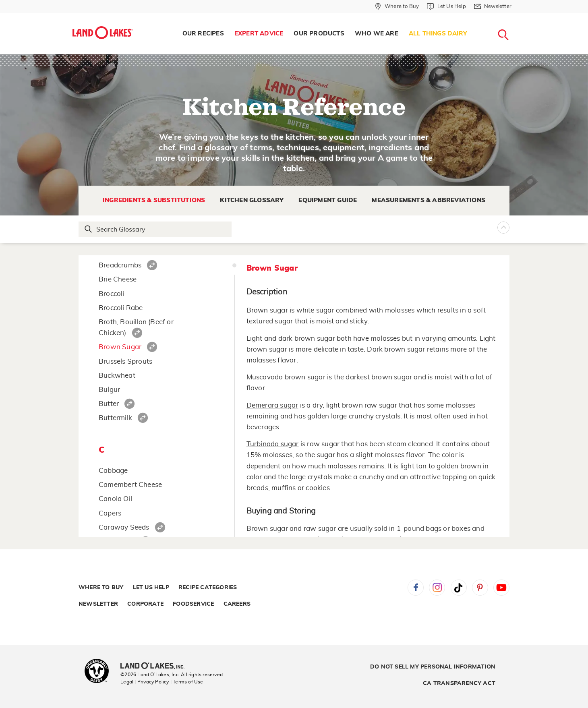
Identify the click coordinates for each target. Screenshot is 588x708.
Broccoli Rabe (121, 308)
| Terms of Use (187, 682)
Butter (109, 404)
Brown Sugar (120, 347)
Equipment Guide (328, 200)
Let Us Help (151, 588)
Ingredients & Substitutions (154, 200)
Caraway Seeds (124, 527)
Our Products (319, 34)
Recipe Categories (208, 588)
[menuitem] (203, 34)
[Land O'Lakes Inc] (156, 667)
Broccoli (112, 294)
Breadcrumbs (120, 265)
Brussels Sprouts (125, 361)
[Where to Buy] (397, 6)
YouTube (501, 588)
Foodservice (193, 604)
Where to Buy (101, 588)
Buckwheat (117, 376)
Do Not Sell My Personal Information (433, 667)
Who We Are (377, 34)
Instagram (437, 588)
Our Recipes (203, 34)
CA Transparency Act (459, 683)
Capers (110, 513)
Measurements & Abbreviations (429, 200)
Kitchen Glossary (252, 200)
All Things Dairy (438, 34)
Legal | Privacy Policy (145, 682)
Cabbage (113, 471)
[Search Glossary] (155, 229)
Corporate (145, 604)
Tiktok (459, 588)
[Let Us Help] (446, 6)
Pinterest (480, 588)
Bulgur (109, 390)
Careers (237, 604)
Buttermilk (115, 418)
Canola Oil (115, 499)
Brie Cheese (118, 279)
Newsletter (98, 604)
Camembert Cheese (130, 485)
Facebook (416, 588)
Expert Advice (259, 34)
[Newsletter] (493, 6)
